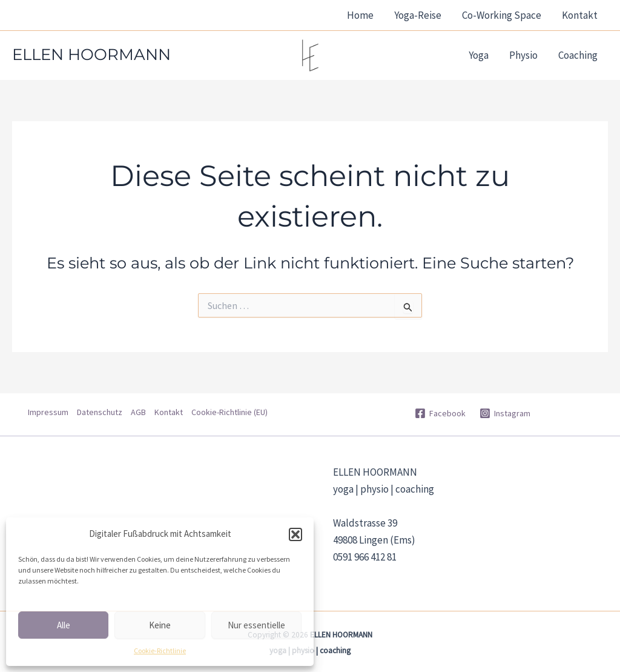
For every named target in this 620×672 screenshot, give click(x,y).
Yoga (479, 55)
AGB (138, 412)
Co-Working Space (502, 15)
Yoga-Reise (418, 15)
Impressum (48, 412)
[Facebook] (440, 413)
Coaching (578, 55)
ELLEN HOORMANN (91, 55)
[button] (295, 534)
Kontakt (580, 15)
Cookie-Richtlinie (160, 650)
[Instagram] (505, 413)
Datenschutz (100, 412)
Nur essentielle (256, 625)
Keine (160, 625)
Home (360, 15)
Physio (523, 55)
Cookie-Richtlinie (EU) (229, 412)
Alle (64, 625)
